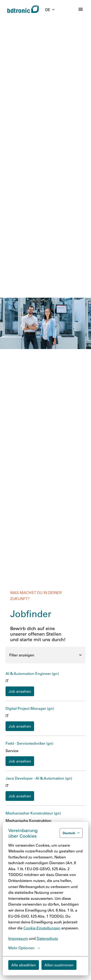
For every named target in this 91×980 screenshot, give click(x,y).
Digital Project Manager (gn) (30, 708)
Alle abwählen (24, 965)
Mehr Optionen (24, 948)
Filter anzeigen (45, 655)
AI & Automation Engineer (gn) (32, 673)
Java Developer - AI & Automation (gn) (39, 778)
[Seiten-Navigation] (81, 9)
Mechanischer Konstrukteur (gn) (33, 813)
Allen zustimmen (59, 965)
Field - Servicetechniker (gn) (29, 743)
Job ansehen (20, 691)
